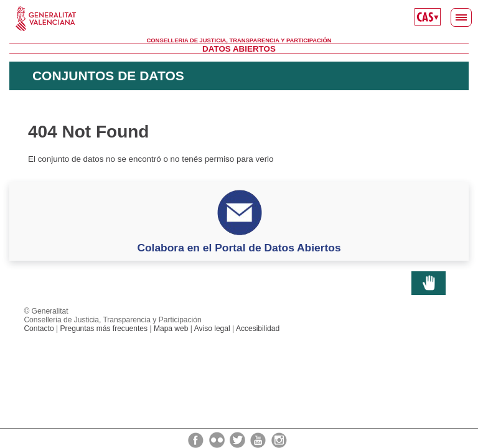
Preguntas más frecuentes (104, 329)
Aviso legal (212, 329)
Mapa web (171, 329)
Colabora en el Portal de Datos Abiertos (239, 248)
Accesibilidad (258, 329)
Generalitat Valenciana (239, 19)
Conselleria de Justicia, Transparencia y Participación (239, 40)
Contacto (39, 329)
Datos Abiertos (239, 49)
